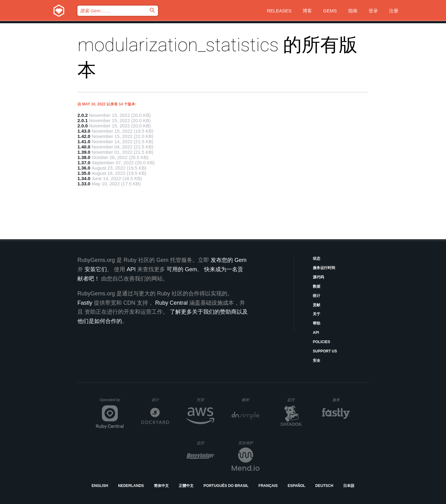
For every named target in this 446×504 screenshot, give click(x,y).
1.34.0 (84, 178)
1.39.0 (84, 152)
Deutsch (324, 486)
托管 (205, 400)
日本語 (349, 486)
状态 (317, 259)
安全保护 (249, 443)
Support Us (325, 351)
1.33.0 (84, 184)
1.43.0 (84, 131)
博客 (307, 11)
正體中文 (186, 486)
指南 (353, 11)
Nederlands (131, 486)
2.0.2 (83, 115)
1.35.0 (84, 173)
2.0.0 (83, 126)
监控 (296, 400)
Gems (330, 11)
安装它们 (96, 269)
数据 (317, 286)
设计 (160, 400)
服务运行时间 (324, 268)
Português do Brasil (226, 486)
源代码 (318, 277)
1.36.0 (84, 168)
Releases (279, 11)
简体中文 (161, 486)
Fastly (85, 303)
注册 (394, 11)
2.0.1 (83, 120)
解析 (251, 400)
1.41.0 (84, 141)
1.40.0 (84, 147)
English (100, 486)
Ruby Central (171, 303)
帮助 (317, 323)
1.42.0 (84, 136)
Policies (321, 342)
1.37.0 (84, 163)
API (316, 333)
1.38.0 (84, 157)
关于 (317, 314)
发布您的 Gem (229, 260)
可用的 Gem (182, 269)
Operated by (112, 402)
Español (297, 486)
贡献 (317, 305)
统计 (317, 296)
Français (268, 486)
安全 (317, 360)
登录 (373, 11)
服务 (341, 400)
